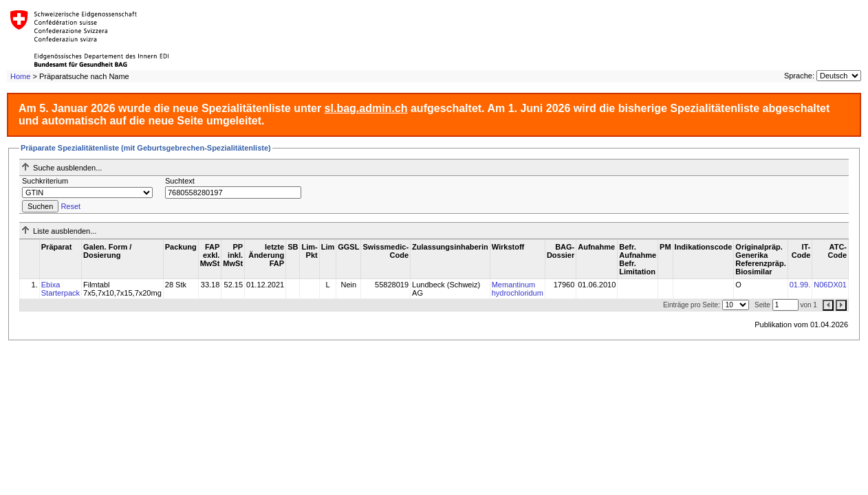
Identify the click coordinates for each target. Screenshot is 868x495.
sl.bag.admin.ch (366, 108)
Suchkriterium (45, 181)
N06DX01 (830, 285)
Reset (70, 206)
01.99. (800, 285)
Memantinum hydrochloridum (518, 289)
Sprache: (799, 76)
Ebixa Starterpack (61, 289)
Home (20, 76)
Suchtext (180, 181)
